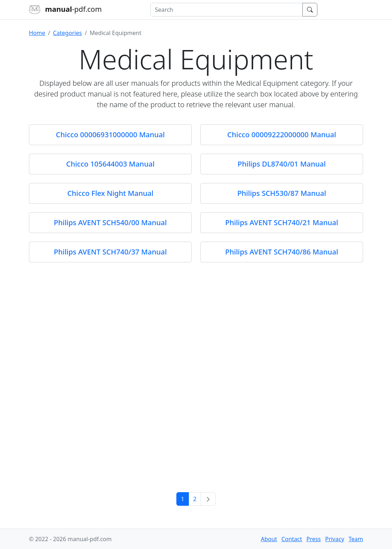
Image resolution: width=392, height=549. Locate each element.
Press (313, 539)
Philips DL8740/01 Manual (282, 164)
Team (356, 539)
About (269, 539)
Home (37, 33)
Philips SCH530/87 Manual (282, 193)
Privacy (335, 539)
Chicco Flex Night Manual (110, 193)
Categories (67, 33)
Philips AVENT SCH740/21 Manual (282, 222)
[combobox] (227, 10)
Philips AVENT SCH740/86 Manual (282, 252)
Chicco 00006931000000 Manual (110, 135)
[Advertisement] (196, 434)
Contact (292, 539)
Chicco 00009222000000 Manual (282, 135)
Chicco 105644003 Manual (110, 164)
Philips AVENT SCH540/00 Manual (110, 222)
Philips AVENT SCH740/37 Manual (110, 252)
